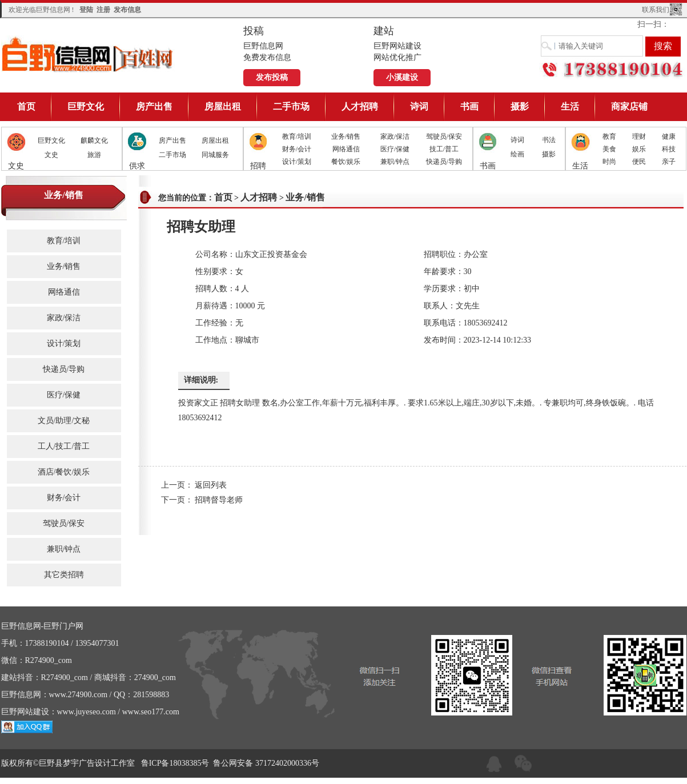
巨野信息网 (88, 54)
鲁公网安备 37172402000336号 (266, 763)
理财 (639, 136)
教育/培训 (297, 136)
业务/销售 (346, 136)
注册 (103, 10)
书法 (549, 140)
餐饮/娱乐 (346, 162)
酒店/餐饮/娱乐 (64, 472)
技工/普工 (444, 149)
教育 (609, 136)
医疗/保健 (395, 149)
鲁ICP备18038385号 (175, 763)
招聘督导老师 (219, 500)
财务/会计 (297, 149)
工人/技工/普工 (64, 446)
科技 (669, 149)
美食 (609, 149)
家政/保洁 (395, 136)
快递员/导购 (444, 162)
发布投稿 (272, 77)
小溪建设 (402, 77)
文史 (51, 155)
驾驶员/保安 (444, 136)
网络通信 (346, 149)
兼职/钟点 (395, 162)
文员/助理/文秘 (64, 421)
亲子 (669, 162)
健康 (669, 136)
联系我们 (656, 10)
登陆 (86, 10)
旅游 (94, 155)
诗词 (419, 106)
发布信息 (127, 10)
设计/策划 (297, 162)
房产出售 (154, 106)
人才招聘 (360, 106)
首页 (26, 106)
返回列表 (211, 485)
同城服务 (215, 155)
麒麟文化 (94, 140)
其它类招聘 (64, 575)
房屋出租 (223, 106)
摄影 (520, 106)
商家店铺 (629, 106)
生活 (570, 106)
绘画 (517, 154)
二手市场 (291, 106)
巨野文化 (86, 106)
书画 (469, 106)
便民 (639, 162)
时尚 (609, 162)
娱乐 (639, 149)
